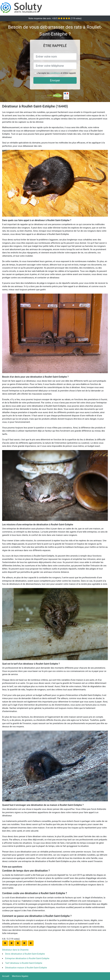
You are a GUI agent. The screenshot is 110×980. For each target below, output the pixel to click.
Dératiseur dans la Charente (15, 950)
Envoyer (55, 80)
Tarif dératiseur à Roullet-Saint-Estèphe (24, 963)
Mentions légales (20, 976)
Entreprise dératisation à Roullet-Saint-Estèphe (27, 958)
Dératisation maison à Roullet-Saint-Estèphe (26, 968)
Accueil (6, 976)
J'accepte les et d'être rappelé (56, 73)
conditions (55, 73)
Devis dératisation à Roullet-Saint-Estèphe (25, 954)
